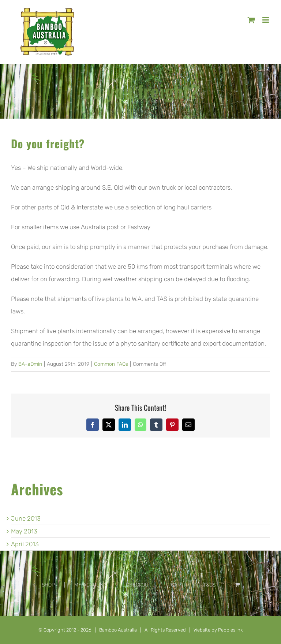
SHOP (48, 585)
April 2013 (25, 544)
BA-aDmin (30, 364)
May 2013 (24, 531)
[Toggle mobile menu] (266, 20)
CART (177, 585)
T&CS (209, 585)
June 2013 (26, 518)
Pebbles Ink (230, 630)
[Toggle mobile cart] (251, 20)
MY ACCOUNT (90, 585)
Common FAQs (111, 364)
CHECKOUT (139, 585)
